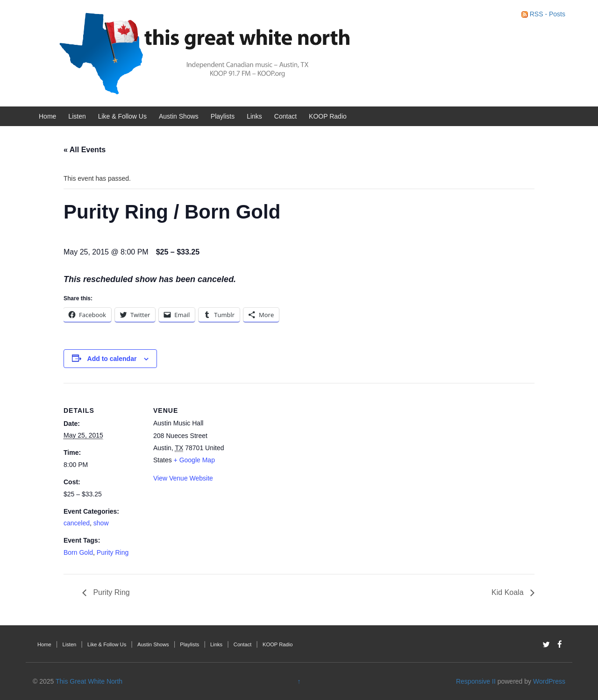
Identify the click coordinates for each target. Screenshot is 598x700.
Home (47, 116)
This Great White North (89, 681)
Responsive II (476, 681)
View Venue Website (183, 478)
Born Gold (78, 552)
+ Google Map (194, 460)
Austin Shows (179, 116)
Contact (285, 116)
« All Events (85, 150)
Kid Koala (509, 592)
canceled (77, 523)
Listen (77, 116)
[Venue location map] (292, 448)
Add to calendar (112, 359)
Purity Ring (113, 552)
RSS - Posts (543, 14)
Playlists (223, 116)
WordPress (549, 681)
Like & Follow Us (122, 116)
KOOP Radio (328, 116)
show (101, 523)
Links (254, 116)
